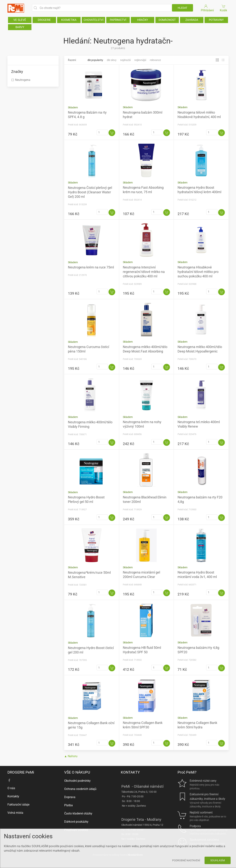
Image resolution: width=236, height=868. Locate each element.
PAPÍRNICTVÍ (118, 20)
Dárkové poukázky (76, 822)
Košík (224, 8)
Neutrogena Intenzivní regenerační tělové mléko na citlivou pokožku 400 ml (144, 272)
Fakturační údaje (18, 805)
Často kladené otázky (78, 813)
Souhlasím (218, 860)
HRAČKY (143, 20)
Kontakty (13, 796)
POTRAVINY (216, 20)
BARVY (20, 27)
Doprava (70, 797)
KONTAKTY (130, 772)
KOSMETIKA (69, 20)
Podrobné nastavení (186, 860)
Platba (68, 805)
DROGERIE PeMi (21, 772)
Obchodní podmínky (77, 781)
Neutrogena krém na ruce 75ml (91, 267)
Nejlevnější (140, 60)
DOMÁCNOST (167, 20)
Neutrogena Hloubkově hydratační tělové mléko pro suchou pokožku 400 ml (198, 272)
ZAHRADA (192, 20)
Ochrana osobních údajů (80, 789)
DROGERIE (44, 20)
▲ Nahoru (71, 756)
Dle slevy (112, 60)
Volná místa (15, 813)
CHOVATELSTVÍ (94, 20)
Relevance (155, 60)
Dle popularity (95, 60)
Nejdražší (125, 60)
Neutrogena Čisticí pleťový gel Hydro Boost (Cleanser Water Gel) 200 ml (90, 192)
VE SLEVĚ (20, 20)
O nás (11, 788)
